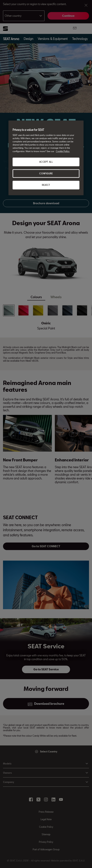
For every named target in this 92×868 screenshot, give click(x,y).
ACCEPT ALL (46, 162)
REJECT (46, 185)
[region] (46, 158)
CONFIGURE (46, 173)
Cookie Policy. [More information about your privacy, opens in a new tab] (63, 151)
